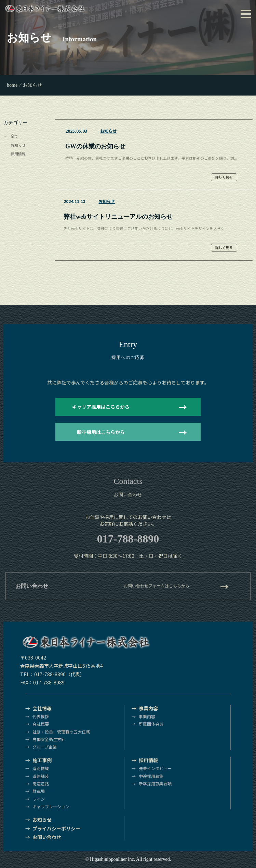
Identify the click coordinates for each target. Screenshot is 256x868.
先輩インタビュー (155, 768)
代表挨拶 (41, 716)
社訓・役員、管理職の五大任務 (61, 732)
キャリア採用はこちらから (101, 407)
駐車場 (39, 791)
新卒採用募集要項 (155, 784)
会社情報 (42, 708)
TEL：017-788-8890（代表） (52, 674)
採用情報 (18, 154)
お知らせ (18, 145)
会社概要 (41, 724)
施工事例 (42, 760)
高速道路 (41, 784)
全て (14, 136)
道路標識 (41, 768)
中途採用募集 (151, 776)
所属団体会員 (151, 724)
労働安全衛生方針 (49, 739)
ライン (39, 799)
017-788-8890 (128, 539)
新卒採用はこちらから (101, 432)
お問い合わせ (47, 837)
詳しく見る (224, 177)
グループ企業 (45, 747)
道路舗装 (41, 776)
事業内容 (148, 708)
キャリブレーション (51, 806)
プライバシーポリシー (56, 828)
